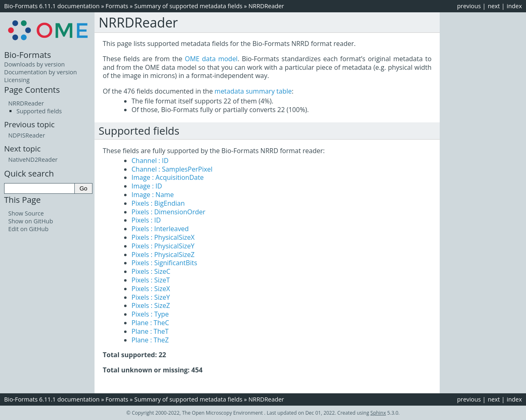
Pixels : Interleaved (160, 229)
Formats (117, 6)
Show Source (26, 213)
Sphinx (378, 413)
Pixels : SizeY (151, 297)
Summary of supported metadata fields (188, 6)
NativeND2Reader (33, 160)
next (494, 6)
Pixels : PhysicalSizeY (163, 246)
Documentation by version (40, 72)
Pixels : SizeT (151, 280)
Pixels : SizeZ (151, 305)
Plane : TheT (150, 331)
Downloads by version (35, 64)
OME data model (211, 59)
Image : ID (147, 186)
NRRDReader (266, 6)
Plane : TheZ (150, 340)
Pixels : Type (150, 314)
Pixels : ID (146, 220)
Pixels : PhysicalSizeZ (163, 255)
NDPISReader (27, 135)
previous (469, 6)
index (514, 6)
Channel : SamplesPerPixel (172, 169)
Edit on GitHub (28, 229)
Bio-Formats (28, 55)
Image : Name (153, 195)
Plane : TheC (150, 323)
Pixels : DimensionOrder (168, 212)
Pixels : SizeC (151, 271)
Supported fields (39, 111)
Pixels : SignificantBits (164, 263)
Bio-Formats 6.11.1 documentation (52, 6)
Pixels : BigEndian (158, 203)
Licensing (17, 80)
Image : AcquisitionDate (168, 177)
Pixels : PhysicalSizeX (163, 237)
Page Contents (32, 90)
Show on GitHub (31, 221)
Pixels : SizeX (151, 289)
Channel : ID (150, 161)
